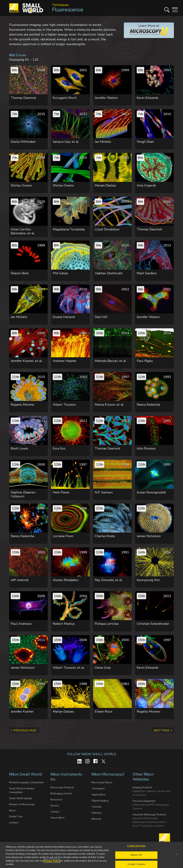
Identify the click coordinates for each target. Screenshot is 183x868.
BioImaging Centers (61, 793)
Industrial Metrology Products (149, 815)
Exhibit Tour (16, 817)
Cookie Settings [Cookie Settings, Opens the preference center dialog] (136, 846)
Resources (56, 800)
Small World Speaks (21, 798)
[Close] (177, 854)
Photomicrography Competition (27, 782)
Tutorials (97, 807)
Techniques (60, 5)
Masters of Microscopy (22, 804)
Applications (99, 795)
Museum (96, 819)
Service (55, 806)
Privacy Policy (52, 861)
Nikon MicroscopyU (108, 774)
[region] (91, 855)
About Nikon (57, 818)
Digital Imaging (100, 801)
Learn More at (146, 30)
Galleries (97, 813)
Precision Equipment (144, 801)
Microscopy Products (62, 787)
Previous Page (25, 730)
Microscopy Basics (102, 782)
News (12, 810)
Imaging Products (142, 787)
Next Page (161, 730)
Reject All (136, 855)
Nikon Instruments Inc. (66, 777)
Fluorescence (68, 10)
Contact (14, 823)
